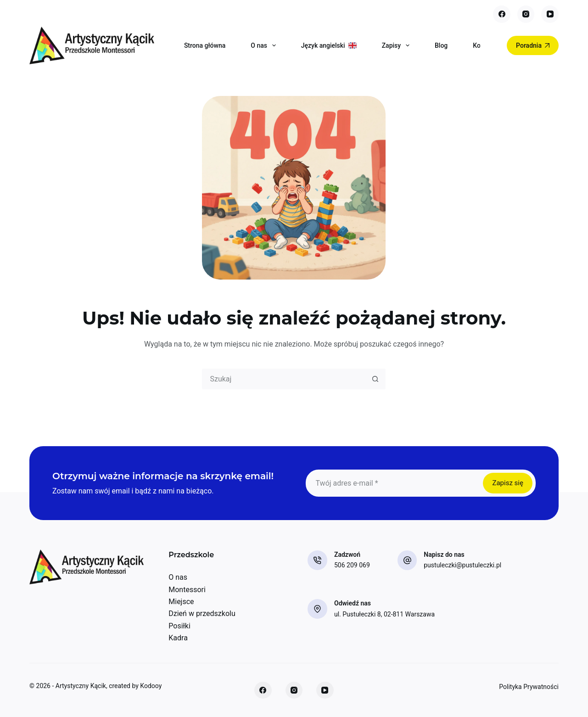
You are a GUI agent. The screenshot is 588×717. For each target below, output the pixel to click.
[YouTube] (550, 14)
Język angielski (329, 45)
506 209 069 (352, 565)
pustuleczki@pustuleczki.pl (462, 565)
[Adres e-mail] (394, 483)
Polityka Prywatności (529, 687)
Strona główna (205, 45)
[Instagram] (526, 14)
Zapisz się (507, 483)
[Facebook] (502, 14)
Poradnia (533, 45)
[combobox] (284, 379)
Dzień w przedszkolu (202, 613)
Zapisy (398, 45)
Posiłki (179, 626)
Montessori (187, 590)
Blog (441, 45)
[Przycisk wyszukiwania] (375, 379)
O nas (265, 45)
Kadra (178, 638)
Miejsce (181, 602)
